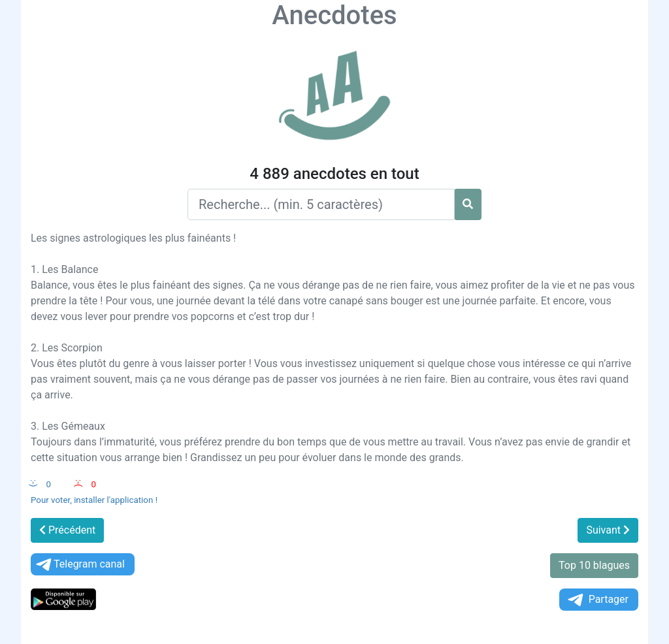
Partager (597, 600)
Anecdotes (334, 15)
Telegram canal (79, 565)
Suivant (608, 530)
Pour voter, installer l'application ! (94, 500)
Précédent (67, 530)
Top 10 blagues (594, 565)
